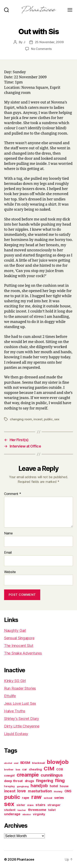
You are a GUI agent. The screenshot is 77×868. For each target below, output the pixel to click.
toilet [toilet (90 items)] (52, 810)
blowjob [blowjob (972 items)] (58, 762)
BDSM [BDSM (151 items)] (25, 763)
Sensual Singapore (19, 638)
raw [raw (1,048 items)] (36, 797)
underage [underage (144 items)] (12, 814)
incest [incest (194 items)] (10, 791)
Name (8, 533)
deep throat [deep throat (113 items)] (13, 781)
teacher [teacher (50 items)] (22, 810)
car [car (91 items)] (25, 769)
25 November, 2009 (49, 42)
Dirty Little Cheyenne (22, 726)
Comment (13, 494)
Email (8, 553)
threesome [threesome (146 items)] (37, 810)
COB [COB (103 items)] (60, 769)
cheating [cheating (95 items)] (35, 769)
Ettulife (10, 696)
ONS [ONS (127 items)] (68, 791)
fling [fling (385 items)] (60, 780)
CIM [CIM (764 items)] (49, 768)
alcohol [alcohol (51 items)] (8, 763)
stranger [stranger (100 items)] (54, 805)
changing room (21, 419)
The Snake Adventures (23, 653)
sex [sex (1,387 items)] (9, 804)
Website (10, 572)
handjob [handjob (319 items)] (39, 786)
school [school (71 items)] (48, 798)
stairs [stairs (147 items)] (40, 805)
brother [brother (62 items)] (9, 770)
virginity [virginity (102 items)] (39, 814)
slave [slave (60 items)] (30, 805)
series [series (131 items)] (59, 798)
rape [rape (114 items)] (26, 798)
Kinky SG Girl (15, 681)
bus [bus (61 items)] (18, 770)
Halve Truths (15, 711)
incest (38, 419)
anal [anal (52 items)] (16, 763)
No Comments (41, 49)
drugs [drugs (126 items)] (29, 781)
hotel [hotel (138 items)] (54, 786)
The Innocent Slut (19, 646)
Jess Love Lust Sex (20, 703)
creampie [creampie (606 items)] (28, 775)
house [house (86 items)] (64, 786)
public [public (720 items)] (12, 797)
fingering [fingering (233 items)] (45, 781)
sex (57, 419)
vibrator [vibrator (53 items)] (27, 814)
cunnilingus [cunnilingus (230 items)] (52, 775)
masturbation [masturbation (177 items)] (40, 791)
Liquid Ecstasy (16, 734)
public (48, 419)
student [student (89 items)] (10, 810)
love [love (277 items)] (22, 791)
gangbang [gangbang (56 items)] (23, 786)
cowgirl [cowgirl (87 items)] (9, 776)
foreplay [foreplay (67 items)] (9, 786)
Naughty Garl (15, 630)
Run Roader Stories (20, 688)
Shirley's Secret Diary (22, 719)
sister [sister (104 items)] (21, 805)
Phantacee (26, 859)
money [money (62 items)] (58, 792)
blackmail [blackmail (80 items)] (38, 763)
